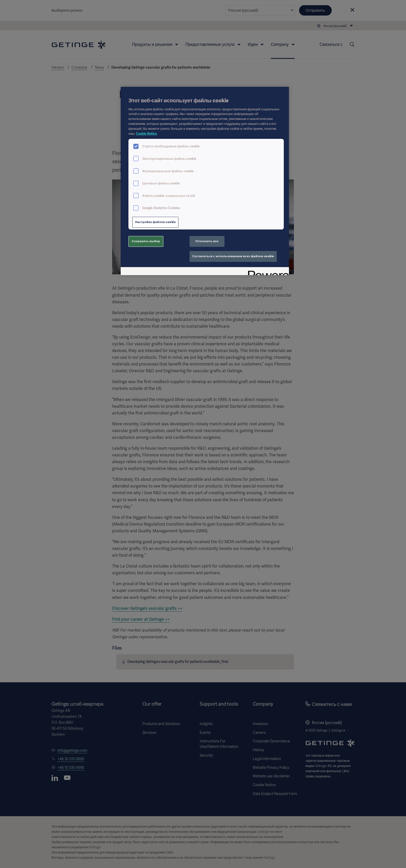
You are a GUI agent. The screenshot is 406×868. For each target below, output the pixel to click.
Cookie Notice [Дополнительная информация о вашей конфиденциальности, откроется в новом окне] (146, 134)
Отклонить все (207, 241)
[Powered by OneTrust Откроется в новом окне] (267, 272)
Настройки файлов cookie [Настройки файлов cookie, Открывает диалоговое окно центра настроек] (155, 222)
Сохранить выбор (146, 241)
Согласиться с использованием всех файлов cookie (233, 256)
